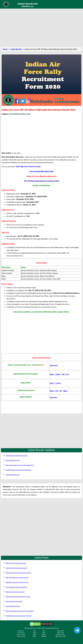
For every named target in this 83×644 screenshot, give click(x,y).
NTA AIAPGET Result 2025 (13, 460)
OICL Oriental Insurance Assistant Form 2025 (18, 597)
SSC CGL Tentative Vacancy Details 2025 (17, 587)
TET (44, 631)
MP (63, 374)
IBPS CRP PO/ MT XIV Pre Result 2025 (16, 563)
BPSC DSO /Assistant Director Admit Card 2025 (18, 573)
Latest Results (16, 49)
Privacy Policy (21, 635)
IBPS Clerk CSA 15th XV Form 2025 (15, 592)
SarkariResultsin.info (52, 628)
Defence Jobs (25, 114)
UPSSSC (44, 636)
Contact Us (21, 633)
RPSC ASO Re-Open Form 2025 (14, 601)
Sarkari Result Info (28, 4)
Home (5, 49)
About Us (21, 631)
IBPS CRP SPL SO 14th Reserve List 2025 (17, 456)
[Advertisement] (41, 28)
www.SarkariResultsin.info (41, 171)
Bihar (52, 374)
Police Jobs (60, 633)
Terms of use (21, 636)
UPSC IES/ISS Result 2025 (13, 475)
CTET (44, 633)
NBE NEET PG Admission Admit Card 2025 (17, 582)
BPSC (35, 636)
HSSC (34, 635)
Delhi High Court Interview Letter (28, 167)
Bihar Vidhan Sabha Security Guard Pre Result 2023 (20, 465)
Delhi (58, 374)
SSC (34, 631)
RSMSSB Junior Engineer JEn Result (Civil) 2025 (19, 470)
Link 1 (52, 383)
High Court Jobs (60, 636)
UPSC (35, 633)
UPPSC (44, 635)
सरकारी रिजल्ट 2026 (28, 7)
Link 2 (59, 383)
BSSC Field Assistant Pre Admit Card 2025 (17, 578)
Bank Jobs (61, 631)
